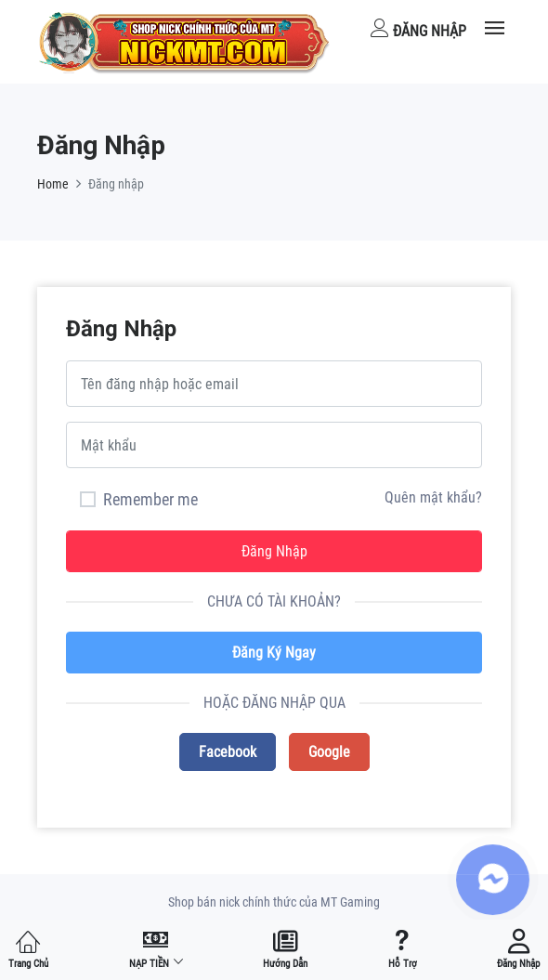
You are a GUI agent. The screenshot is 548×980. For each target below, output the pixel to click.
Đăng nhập (418, 29)
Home (53, 184)
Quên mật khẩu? (433, 497)
